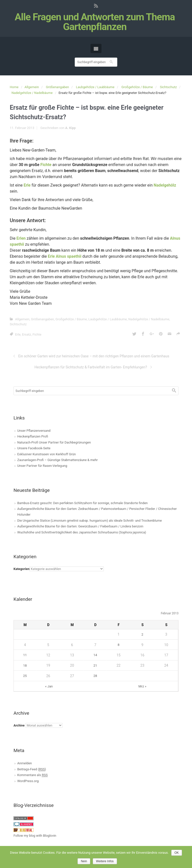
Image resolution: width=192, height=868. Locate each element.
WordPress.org (28, 781)
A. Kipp (70, 128)
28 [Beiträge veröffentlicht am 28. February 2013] (95, 676)
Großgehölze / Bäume (137, 87)
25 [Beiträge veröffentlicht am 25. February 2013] (25, 676)
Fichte (46, 165)
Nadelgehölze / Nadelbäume (32, 93)
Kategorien (21, 569)
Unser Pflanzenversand (34, 431)
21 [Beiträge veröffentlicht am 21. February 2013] (95, 666)
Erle (18, 334)
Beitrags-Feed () (32, 769)
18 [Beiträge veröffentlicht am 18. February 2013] (25, 666)
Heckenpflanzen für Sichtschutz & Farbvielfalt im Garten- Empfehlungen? (91, 367)
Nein (84, 861)
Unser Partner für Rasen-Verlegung (42, 466)
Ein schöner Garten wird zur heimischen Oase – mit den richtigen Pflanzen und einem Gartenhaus (94, 356)
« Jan (49, 686)
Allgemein (32, 87)
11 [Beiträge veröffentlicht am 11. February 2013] (25, 655)
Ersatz (26, 334)
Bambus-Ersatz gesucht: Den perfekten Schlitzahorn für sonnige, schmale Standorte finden (82, 503)
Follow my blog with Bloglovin (35, 836)
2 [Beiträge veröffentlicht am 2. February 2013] (142, 634)
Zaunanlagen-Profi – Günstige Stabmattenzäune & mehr (57, 460)
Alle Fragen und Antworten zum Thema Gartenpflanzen (95, 22)
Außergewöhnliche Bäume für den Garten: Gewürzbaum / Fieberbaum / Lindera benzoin (80, 526)
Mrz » (142, 686)
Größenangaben (57, 87)
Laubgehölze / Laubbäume (95, 87)
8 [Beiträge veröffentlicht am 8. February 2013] (118, 645)
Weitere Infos (105, 861)
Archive (19, 725)
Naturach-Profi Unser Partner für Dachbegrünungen (54, 442)
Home (14, 87)
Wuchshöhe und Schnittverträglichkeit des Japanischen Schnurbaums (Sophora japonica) (82, 532)
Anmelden (25, 763)
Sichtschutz (168, 87)
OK (177, 853)
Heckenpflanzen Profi (33, 436)
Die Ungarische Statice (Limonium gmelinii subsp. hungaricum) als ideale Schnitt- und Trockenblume (89, 521)
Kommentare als (32, 775)
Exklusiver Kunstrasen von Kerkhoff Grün (46, 454)
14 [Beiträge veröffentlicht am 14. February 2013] (95, 655)
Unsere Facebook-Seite (34, 448)
